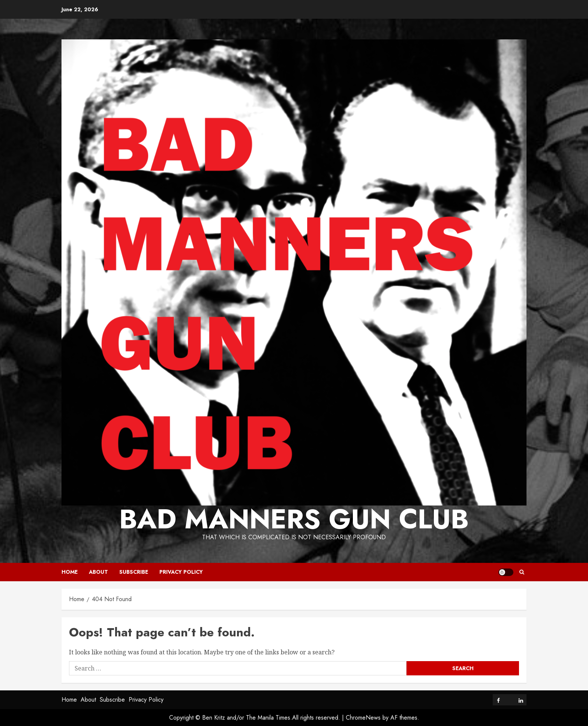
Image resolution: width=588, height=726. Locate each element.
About (98, 572)
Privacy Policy (181, 572)
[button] (522, 572)
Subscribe (134, 572)
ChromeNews (363, 718)
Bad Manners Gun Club (294, 519)
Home (70, 572)
